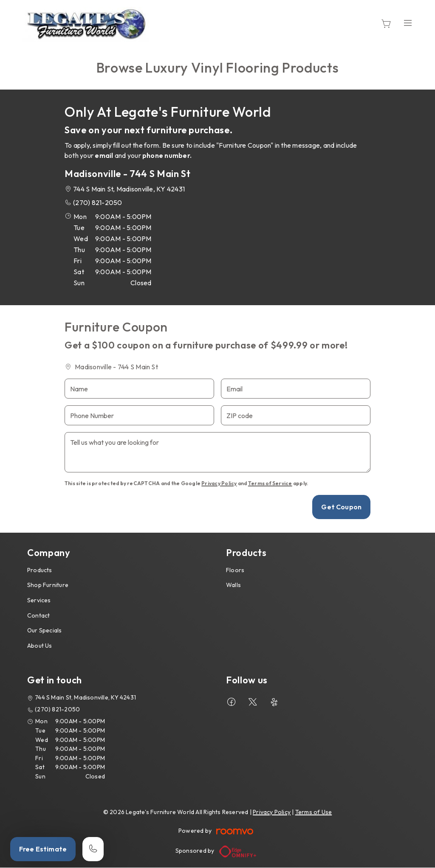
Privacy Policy (219, 483)
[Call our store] (93, 849)
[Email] (296, 389)
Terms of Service (270, 483)
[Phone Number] (139, 415)
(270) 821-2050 (97, 202)
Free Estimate (43, 849)
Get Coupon (341, 507)
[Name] (139, 389)
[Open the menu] (408, 23)
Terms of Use (314, 812)
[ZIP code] (296, 415)
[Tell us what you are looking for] (217, 452)
